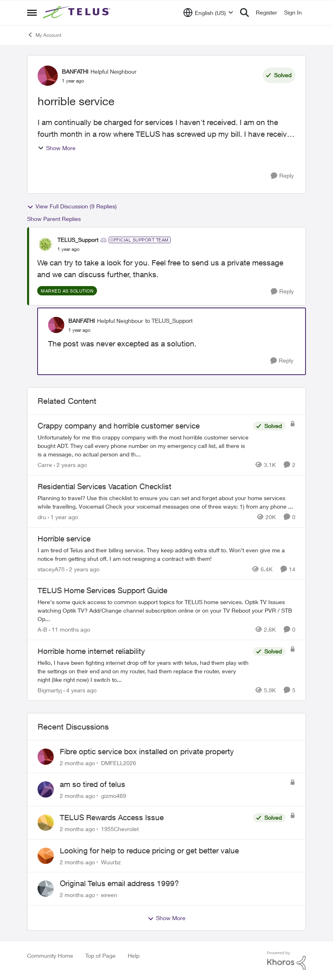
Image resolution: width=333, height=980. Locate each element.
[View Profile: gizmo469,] (46, 789)
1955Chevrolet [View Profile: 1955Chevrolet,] (120, 829)
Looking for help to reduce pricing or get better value (149, 851)
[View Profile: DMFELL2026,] (46, 757)
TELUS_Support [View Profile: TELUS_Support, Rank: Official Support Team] (78, 240)
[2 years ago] (70, 465)
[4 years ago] (80, 690)
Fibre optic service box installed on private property (147, 751)
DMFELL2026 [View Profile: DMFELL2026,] (119, 763)
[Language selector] (208, 13)
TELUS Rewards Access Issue (112, 817)
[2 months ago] (77, 763)
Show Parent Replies (54, 219)
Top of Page (100, 956)
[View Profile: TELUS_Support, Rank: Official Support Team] (45, 244)
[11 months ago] (70, 629)
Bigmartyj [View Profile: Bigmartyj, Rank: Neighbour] (50, 690)
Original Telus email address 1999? (119, 883)
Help (134, 956)
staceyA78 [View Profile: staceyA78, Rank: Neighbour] (51, 569)
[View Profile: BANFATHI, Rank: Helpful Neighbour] (48, 76)
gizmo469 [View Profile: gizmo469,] (114, 796)
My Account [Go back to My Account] (44, 35)
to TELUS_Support (169, 321)
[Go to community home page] (78, 13)
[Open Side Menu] (32, 13)
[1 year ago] (63, 517)
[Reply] (282, 176)
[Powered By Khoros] (287, 961)
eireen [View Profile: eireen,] (109, 895)
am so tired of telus (93, 784)
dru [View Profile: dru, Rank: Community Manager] (42, 517)
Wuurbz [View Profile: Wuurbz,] (111, 862)
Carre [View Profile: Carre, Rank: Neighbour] (45, 465)
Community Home (50, 956)
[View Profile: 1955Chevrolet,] (46, 823)
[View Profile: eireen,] (46, 889)
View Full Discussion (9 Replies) (72, 206)
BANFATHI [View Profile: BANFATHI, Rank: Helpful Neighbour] (75, 71)
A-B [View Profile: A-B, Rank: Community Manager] (42, 629)
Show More (57, 148)
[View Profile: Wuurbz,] (46, 856)
